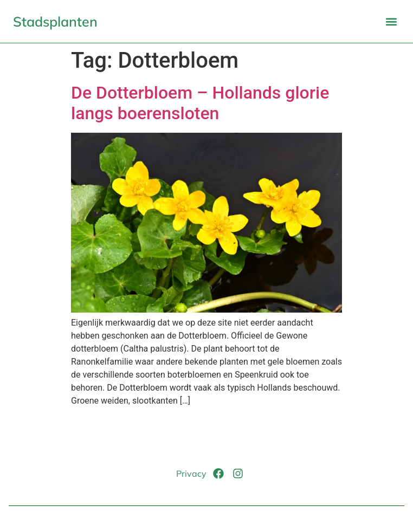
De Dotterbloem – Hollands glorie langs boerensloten (200, 103)
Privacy (191, 473)
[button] (391, 21)
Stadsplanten (55, 21)
